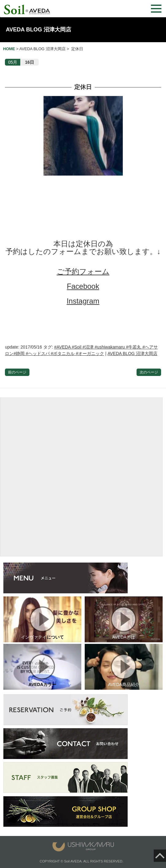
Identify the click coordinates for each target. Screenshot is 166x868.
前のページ (17, 372)
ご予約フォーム (83, 271)
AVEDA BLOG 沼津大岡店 (39, 30)
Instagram (83, 301)
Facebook (83, 286)
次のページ (149, 372)
